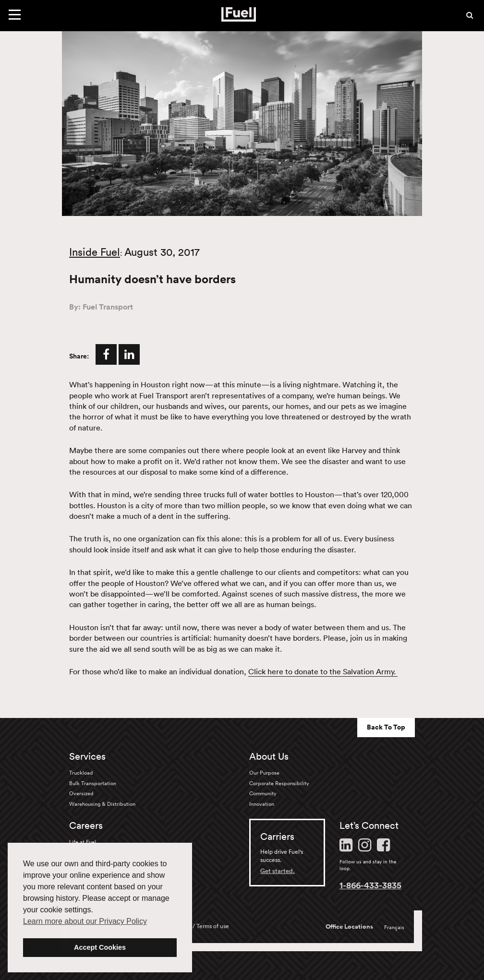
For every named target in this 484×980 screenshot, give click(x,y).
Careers (86, 825)
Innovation (262, 804)
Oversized (81, 793)
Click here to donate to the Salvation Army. (323, 671)
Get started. (278, 871)
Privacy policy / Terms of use (193, 926)
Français (394, 927)
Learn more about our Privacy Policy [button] (85, 921)
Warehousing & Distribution (102, 804)
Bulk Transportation (93, 783)
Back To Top (386, 727)
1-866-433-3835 (370, 885)
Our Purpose (264, 773)
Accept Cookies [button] (100, 947)
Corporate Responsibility (279, 783)
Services (87, 756)
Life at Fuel (83, 842)
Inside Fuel (95, 252)
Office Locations (349, 927)
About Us (269, 756)
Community (263, 793)
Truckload (81, 773)
